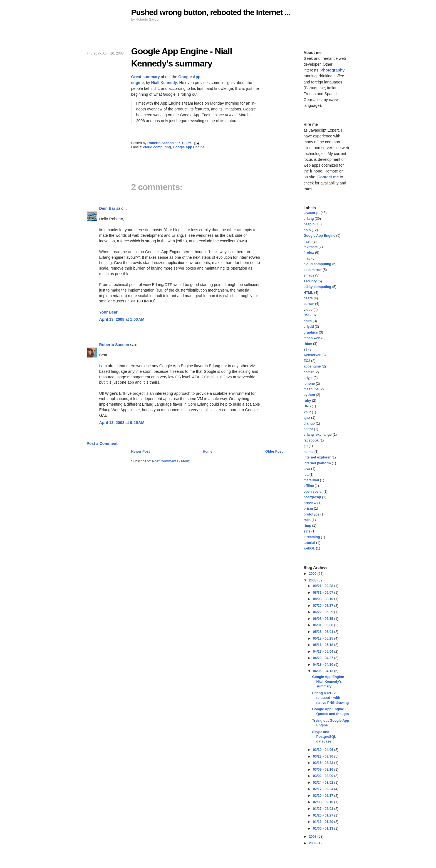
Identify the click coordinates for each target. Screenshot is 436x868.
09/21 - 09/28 (323, 586)
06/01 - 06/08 (323, 625)
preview (310, 503)
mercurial (311, 480)
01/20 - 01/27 (323, 815)
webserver (312, 355)
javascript (312, 213)
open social (313, 492)
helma (309, 452)
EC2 (307, 361)
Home (207, 452)
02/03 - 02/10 (323, 802)
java (307, 469)
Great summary (146, 77)
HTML (308, 293)
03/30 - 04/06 (323, 750)
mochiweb (312, 338)
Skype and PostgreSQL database (324, 737)
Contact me (328, 177)
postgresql (312, 497)
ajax (307, 418)
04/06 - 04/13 (323, 671)
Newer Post (141, 452)
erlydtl (309, 327)
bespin (309, 224)
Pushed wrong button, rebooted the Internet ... (211, 12)
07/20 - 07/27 (323, 606)
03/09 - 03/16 (323, 770)
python (309, 395)
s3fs (307, 531)
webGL (309, 548)
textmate (311, 247)
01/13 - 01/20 (323, 822)
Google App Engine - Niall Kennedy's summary (329, 682)
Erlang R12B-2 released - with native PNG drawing (330, 698)
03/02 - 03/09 (323, 776)
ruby (307, 401)
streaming (312, 537)
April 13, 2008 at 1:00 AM (122, 319)
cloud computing (157, 147)
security (310, 281)
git (306, 446)
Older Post (274, 452)
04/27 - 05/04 (323, 652)
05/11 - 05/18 (323, 645)
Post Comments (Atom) (171, 461)
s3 (306, 349)
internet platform (317, 463)
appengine (312, 366)
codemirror (313, 270)
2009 (313, 574)
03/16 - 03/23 (323, 763)
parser (309, 304)
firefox (309, 253)
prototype (312, 514)
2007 (313, 837)
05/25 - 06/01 (323, 632)
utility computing (318, 287)
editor (308, 429)
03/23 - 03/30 (323, 756)
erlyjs (308, 378)
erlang (309, 219)
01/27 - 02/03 (323, 809)
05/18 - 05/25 (323, 638)
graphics (311, 332)
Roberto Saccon (114, 345)
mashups (311, 389)
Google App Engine (189, 147)
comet (309, 372)
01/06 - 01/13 (323, 828)
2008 (313, 580)
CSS (307, 315)
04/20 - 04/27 (323, 658)
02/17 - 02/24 (323, 789)
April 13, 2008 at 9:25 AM (122, 423)
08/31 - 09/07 (323, 593)
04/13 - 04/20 (323, 665)
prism (308, 509)
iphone (309, 384)
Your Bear (108, 312)
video (308, 310)
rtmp (308, 526)
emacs (309, 275)
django (309, 423)
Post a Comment (102, 443)
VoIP (307, 412)
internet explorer (317, 457)
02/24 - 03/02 (323, 783)
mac (307, 258)
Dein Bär (107, 208)
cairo (308, 321)
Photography (333, 70)
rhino (308, 344)
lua (306, 475)
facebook (311, 440)
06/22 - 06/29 (323, 612)
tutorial (309, 543)
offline (309, 486)
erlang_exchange (318, 435)
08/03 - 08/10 (323, 599)
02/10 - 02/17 (323, 796)
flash (308, 241)
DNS (307, 406)
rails (307, 520)
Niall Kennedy (164, 83)
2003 (313, 843)
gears (308, 298)
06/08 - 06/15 (323, 619)
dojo (307, 230)
